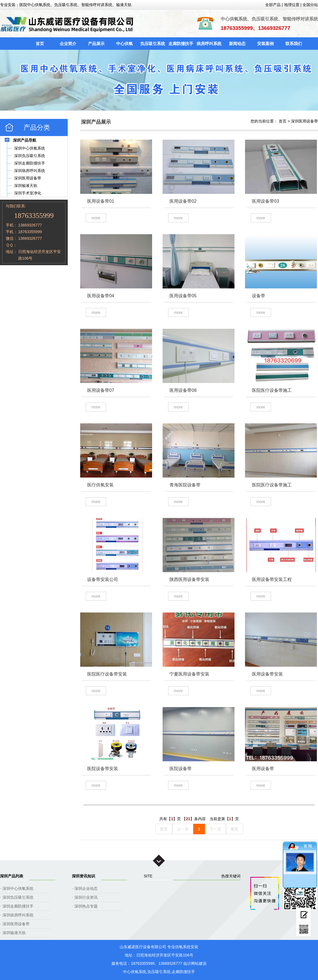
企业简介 (68, 44)
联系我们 (294, 44)
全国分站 (310, 5)
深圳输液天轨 (14, 933)
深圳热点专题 (86, 906)
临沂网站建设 (195, 963)
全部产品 (273, 5)
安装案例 (265, 44)
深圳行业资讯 (86, 897)
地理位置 (292, 5)
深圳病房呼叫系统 (18, 915)
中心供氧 (124, 44)
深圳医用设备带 (304, 121)
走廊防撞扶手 (181, 44)
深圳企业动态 (86, 888)
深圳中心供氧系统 (18, 888)
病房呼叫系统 (209, 44)
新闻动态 (237, 44)
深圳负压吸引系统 (18, 897)
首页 (40, 44)
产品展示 (96, 44)
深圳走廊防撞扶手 (18, 906)
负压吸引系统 (153, 44)
